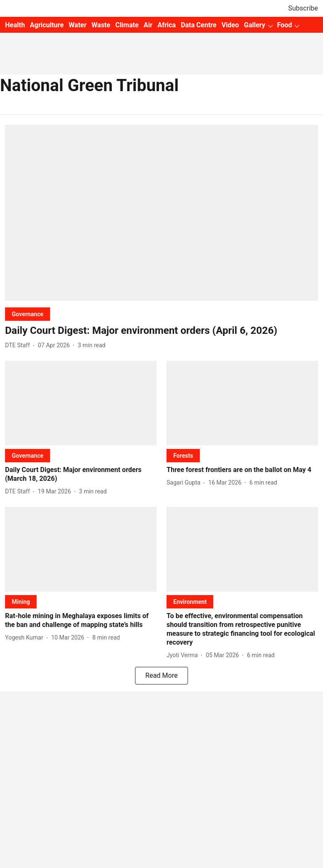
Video (230, 25)
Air (148, 25)
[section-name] (28, 314)
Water (77, 25)
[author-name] (19, 345)
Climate (127, 25)
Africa (166, 25)
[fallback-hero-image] (161, 213)
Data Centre (199, 25)
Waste (101, 25)
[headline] (161, 331)
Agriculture (47, 25)
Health (15, 25)
